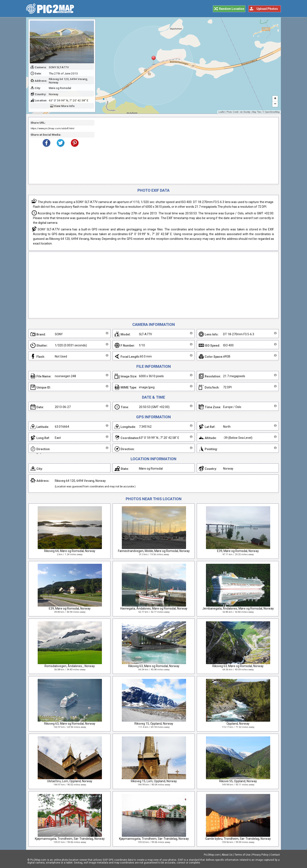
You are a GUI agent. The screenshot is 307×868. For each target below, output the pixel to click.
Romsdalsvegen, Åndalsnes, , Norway (70, 666)
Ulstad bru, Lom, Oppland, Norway (70, 781)
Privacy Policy (260, 855)
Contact (275, 855)
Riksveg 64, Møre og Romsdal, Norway (70, 551)
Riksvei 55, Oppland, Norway (238, 781)
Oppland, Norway (238, 724)
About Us (227, 855)
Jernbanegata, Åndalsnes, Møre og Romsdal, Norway (238, 608)
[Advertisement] (185, 151)
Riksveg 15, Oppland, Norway (154, 724)
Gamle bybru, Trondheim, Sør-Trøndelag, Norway (238, 839)
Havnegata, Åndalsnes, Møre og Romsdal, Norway (154, 608)
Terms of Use (242, 855)
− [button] (275, 104)
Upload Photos (267, 9)
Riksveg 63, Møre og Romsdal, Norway (154, 666)
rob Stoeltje (245, 112)
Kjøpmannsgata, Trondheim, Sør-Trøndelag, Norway (70, 839)
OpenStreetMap (272, 112)
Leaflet (222, 112)
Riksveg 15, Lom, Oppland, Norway (154, 781)
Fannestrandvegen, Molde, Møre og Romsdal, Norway (154, 551)
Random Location (232, 9)
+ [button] (275, 99)
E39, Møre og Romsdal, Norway (238, 551)
